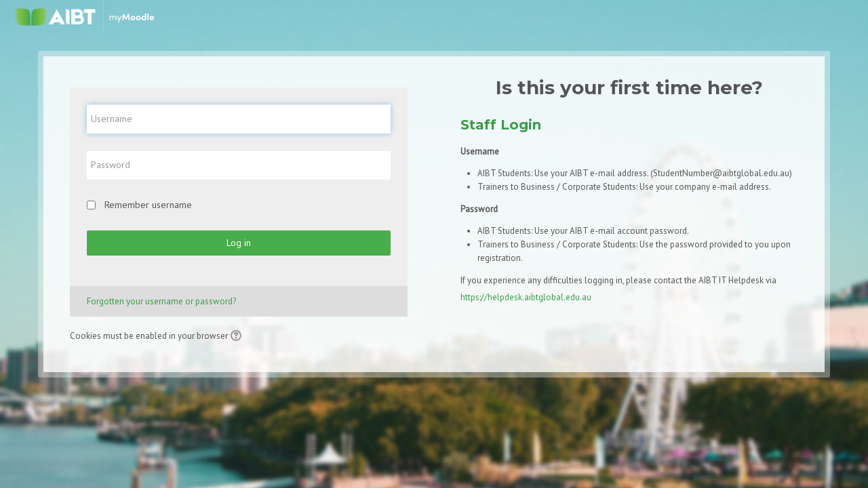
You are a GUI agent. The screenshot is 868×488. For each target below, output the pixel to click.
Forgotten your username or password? (161, 301)
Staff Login (501, 125)
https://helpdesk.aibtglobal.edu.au (526, 297)
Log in (239, 243)
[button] (238, 337)
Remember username (148, 205)
